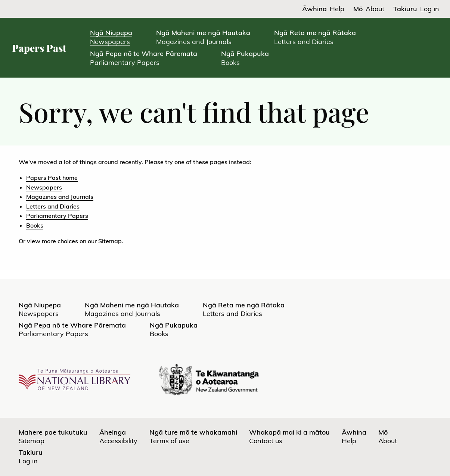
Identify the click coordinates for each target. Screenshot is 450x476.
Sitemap (110, 241)
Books (35, 225)
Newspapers (44, 187)
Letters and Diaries (53, 206)
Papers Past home (52, 178)
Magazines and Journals (60, 197)
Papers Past (39, 48)
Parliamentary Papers (57, 216)
